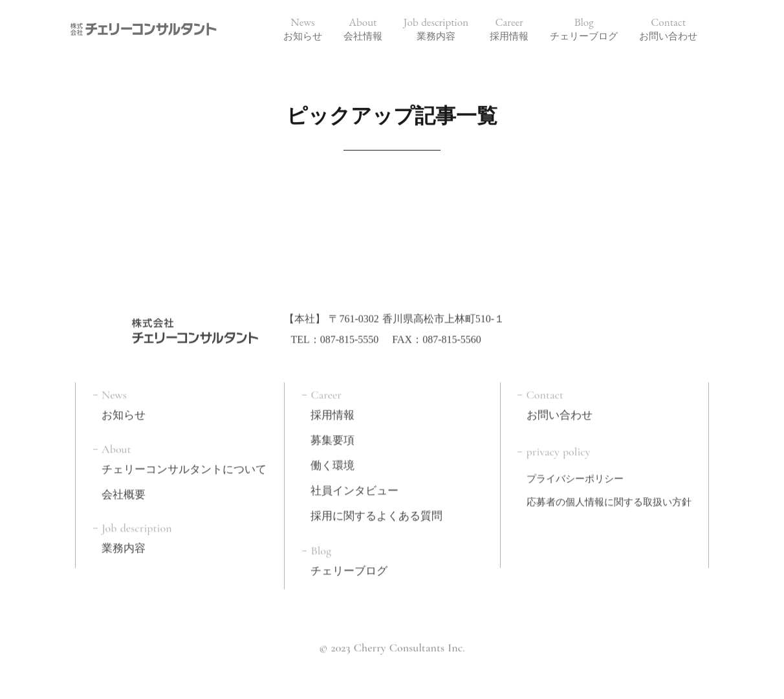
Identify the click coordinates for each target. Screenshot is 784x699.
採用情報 (332, 412)
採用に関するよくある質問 (376, 512)
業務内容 (124, 545)
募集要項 (332, 437)
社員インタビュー (354, 487)
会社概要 (124, 492)
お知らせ (124, 412)
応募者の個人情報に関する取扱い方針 (609, 499)
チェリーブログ (349, 568)
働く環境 (332, 462)
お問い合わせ (560, 412)
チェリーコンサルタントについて (184, 467)
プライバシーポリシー (575, 476)
